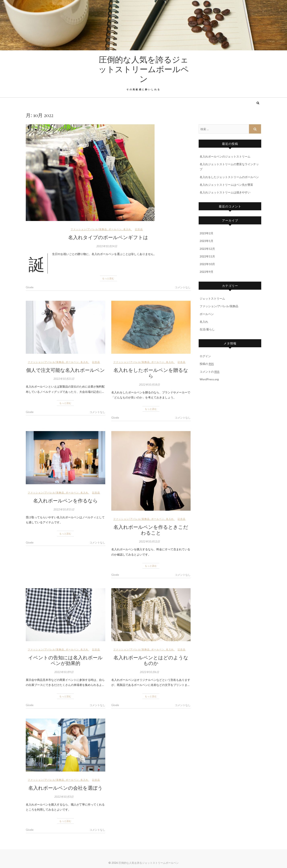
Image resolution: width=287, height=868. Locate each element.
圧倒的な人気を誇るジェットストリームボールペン (144, 69)
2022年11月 (207, 256)
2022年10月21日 (64, 379)
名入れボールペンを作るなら (66, 500)
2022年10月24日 (107, 246)
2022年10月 (207, 264)
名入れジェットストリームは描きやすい (225, 192)
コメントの (210, 372)
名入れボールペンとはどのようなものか (151, 660)
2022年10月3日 (64, 797)
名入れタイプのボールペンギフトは (108, 237)
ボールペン (115, 229)
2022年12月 (207, 249)
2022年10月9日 (64, 672)
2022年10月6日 (149, 672)
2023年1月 (206, 241)
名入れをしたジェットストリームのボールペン (229, 177)
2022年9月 (206, 272)
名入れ (127, 229)
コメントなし (183, 287)
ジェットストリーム (212, 298)
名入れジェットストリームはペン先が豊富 (226, 185)
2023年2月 (206, 233)
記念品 (139, 229)
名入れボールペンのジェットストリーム (225, 156)
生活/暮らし (207, 329)
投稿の (207, 364)
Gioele (30, 287)
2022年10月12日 (149, 541)
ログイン (205, 356)
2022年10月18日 (149, 385)
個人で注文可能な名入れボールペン (66, 370)
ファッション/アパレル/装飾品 (89, 229)
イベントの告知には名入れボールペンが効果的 (65, 660)
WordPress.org (209, 379)
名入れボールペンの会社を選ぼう (66, 788)
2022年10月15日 (64, 509)
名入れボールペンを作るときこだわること (151, 530)
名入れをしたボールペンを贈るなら (151, 373)
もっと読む (108, 278)
